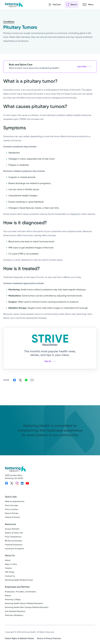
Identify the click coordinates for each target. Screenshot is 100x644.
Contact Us (10, 576)
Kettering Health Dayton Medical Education (24, 603)
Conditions (9, 22)
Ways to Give (11, 564)
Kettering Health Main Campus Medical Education (27, 607)
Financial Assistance (14, 545)
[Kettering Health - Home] (14, 4)
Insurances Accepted (14, 549)
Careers (8, 568)
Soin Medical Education (15, 611)
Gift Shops (10, 572)
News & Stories (12, 513)
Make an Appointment (15, 501)
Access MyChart (12, 529)
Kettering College (13, 599)
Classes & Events (12, 517)
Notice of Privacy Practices (49, 638)
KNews (8, 596)
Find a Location (12, 509)
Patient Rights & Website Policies (19, 638)
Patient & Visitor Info (14, 533)
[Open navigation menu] (88, 5)
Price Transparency (13, 537)
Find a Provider (12, 505)
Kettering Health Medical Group (19, 580)
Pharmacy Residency (14, 615)
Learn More (84, 67)
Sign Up (50, 361)
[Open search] (72, 5)
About (8, 560)
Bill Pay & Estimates (13, 541)
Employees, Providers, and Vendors (21, 592)
